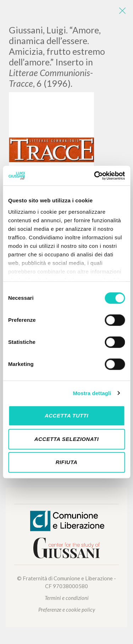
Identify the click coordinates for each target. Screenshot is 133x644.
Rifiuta (67, 462)
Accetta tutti (66, 416)
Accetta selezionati (67, 439)
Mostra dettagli (92, 393)
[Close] (122, 11)
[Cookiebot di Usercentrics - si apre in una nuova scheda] (95, 176)
